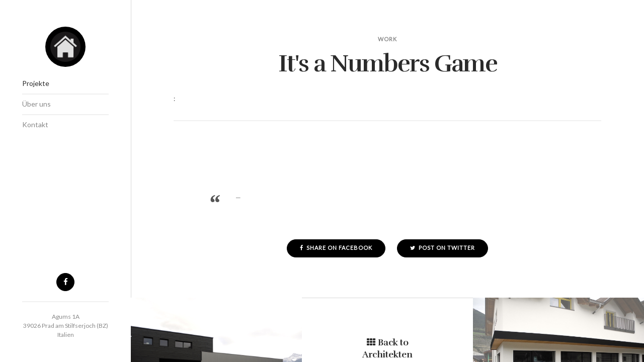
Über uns (36, 104)
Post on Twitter (442, 248)
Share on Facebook (336, 248)
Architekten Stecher (65, 47)
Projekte (36, 83)
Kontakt (35, 124)
